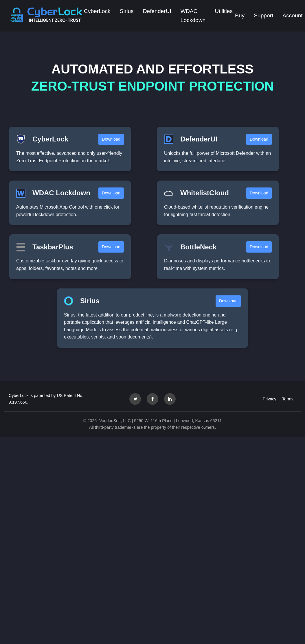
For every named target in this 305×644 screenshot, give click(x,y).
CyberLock (97, 11)
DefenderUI (157, 11)
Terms (288, 399)
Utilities (224, 11)
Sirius (127, 11)
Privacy (270, 399)
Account (292, 15)
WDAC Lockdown (193, 16)
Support (263, 15)
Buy (240, 15)
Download (111, 139)
